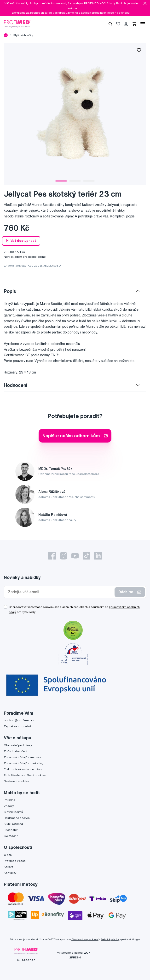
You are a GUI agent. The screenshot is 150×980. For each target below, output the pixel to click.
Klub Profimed (13, 824)
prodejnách (99, 13)
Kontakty (10, 873)
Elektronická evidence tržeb (23, 769)
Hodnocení (16, 385)
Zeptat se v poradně (17, 726)
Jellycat (21, 265)
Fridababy (11, 830)
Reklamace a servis (17, 818)
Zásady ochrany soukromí (85, 939)
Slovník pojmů (13, 812)
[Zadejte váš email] (60, 592)
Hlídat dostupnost (21, 241)
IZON (87, 953)
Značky (9, 806)
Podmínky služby (110, 939)
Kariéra (9, 867)
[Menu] (143, 24)
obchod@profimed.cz (19, 720)
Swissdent (11, 836)
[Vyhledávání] (110, 24)
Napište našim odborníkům (75, 435)
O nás (8, 855)
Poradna (9, 800)
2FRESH (75, 957)
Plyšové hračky (23, 35)
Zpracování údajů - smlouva (22, 757)
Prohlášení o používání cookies (25, 775)
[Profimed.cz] (17, 23)
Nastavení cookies (16, 781)
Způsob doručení (15, 751)
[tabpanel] (75, 114)
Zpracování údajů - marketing (24, 763)
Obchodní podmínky (18, 745)
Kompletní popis (122, 216)
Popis (10, 291)
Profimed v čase (15, 861)
